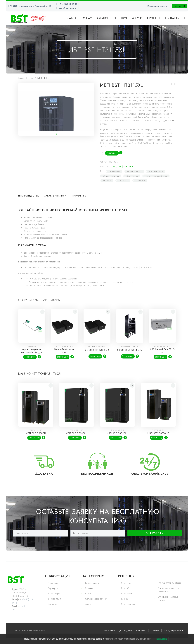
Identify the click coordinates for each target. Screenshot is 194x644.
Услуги (137, 18)
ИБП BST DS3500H (117, 433)
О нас (87, 18)
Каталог (103, 18)
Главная (72, 18)
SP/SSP (169, 346)
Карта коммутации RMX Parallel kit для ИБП (32, 352)
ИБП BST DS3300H (77, 433)
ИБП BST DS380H (36, 433)
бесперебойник (114, 171)
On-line (31, 78)
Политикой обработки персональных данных (129, 639)
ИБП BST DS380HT (158, 433)
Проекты (154, 18)
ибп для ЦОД (123, 181)
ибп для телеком (132, 176)
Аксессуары (32, 346)
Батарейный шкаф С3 (97, 351)
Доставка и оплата (157, 6)
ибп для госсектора (134, 171)
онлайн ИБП (140, 181)
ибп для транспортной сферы (156, 176)
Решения (120, 18)
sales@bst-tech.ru (68, 8)
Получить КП (179, 6)
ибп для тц (107, 181)
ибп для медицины (156, 171)
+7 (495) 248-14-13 (68, 4)
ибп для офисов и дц (111, 176)
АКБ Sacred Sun (160, 346)
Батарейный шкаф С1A (64, 351)
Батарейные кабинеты (64, 346)
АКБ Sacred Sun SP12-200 (162, 351)
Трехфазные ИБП (125, 166)
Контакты (172, 18)
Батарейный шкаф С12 (130, 351)
